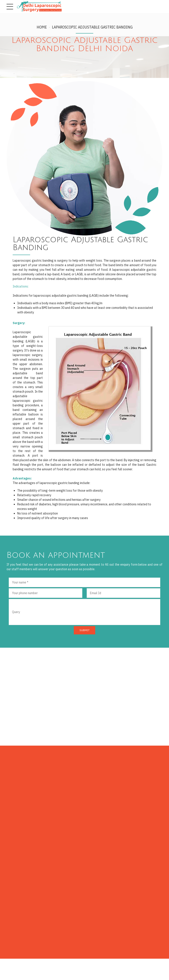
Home (42, 27)
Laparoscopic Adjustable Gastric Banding (92, 27)
